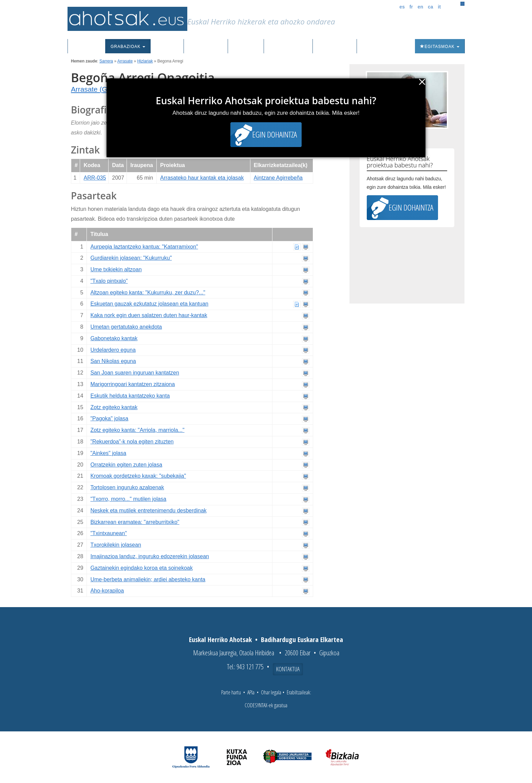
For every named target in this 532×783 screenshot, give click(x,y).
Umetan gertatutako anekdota (126, 327)
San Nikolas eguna (113, 361)
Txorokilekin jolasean (116, 545)
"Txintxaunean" (108, 533)
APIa (251, 692)
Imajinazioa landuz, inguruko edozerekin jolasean (150, 556)
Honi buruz (335, 47)
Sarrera (89, 47)
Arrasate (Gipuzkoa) (102, 89)
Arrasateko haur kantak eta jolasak (202, 178)
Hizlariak (145, 61)
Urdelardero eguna (113, 350)
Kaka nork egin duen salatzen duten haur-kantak (149, 315)
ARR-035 (95, 178)
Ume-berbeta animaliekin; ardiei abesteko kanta (148, 579)
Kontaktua (288, 669)
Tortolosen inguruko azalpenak (127, 487)
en (420, 7)
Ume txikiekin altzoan (116, 269)
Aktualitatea (288, 47)
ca (431, 7)
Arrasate (125, 61)
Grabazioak (128, 47)
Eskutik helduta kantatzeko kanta (130, 396)
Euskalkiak (206, 47)
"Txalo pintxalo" (109, 281)
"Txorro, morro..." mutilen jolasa (128, 499)
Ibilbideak (246, 47)
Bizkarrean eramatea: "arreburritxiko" (135, 522)
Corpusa (167, 47)
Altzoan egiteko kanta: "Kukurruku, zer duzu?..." (148, 293)
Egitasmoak (440, 47)
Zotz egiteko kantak (114, 407)
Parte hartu (231, 692)
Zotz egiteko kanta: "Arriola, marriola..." (137, 430)
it (440, 7)
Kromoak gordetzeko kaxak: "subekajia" (138, 476)
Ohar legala (271, 692)
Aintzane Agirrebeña (278, 178)
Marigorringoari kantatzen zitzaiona (132, 384)
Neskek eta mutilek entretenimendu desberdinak (148, 511)
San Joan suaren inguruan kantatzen (135, 373)
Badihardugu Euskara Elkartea (302, 640)
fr (411, 7)
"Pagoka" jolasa (109, 418)
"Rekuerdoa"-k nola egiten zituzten (132, 442)
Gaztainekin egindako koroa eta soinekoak (141, 568)
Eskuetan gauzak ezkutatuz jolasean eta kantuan (149, 304)
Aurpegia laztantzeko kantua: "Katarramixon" (144, 247)
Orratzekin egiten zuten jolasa (126, 465)
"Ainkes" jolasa (108, 453)
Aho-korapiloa (107, 591)
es (402, 7)
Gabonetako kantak (114, 338)
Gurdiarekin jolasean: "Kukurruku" (131, 258)
